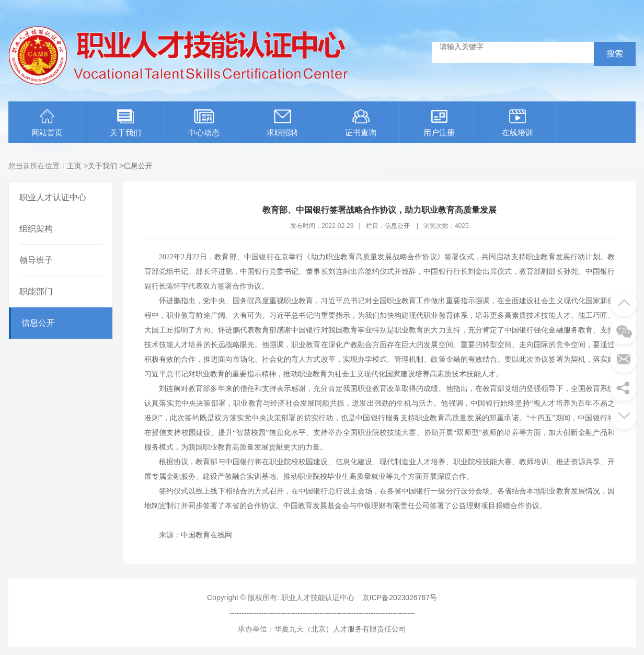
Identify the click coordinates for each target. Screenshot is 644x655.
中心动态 (204, 123)
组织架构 (36, 229)
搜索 (615, 54)
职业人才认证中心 (53, 197)
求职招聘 (282, 123)
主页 (74, 166)
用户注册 (439, 123)
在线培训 (517, 123)
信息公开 (138, 166)
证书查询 (361, 123)
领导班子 (36, 260)
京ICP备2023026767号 (400, 597)
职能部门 (36, 291)
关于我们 (125, 123)
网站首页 (47, 123)
